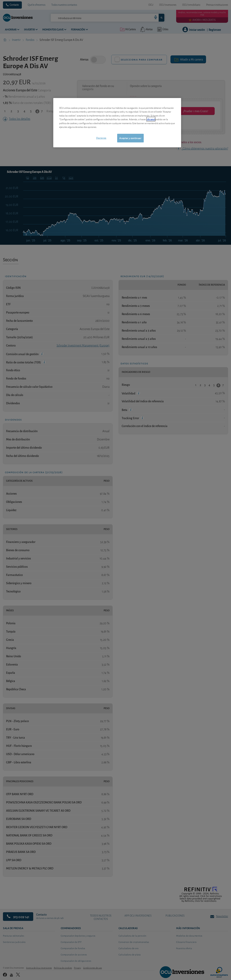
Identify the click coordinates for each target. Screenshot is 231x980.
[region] (117, 123)
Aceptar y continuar (130, 138)
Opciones (101, 138)
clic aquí (151, 119)
